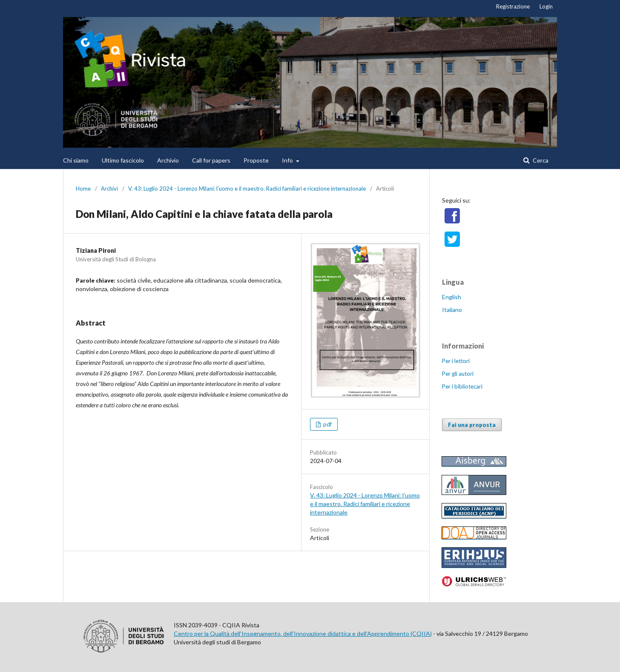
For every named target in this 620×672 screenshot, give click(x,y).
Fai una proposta (472, 425)
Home (83, 189)
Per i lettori (456, 361)
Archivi (109, 189)
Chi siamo (76, 160)
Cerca (540, 160)
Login (546, 6)
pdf (327, 424)
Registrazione (513, 6)
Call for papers (211, 160)
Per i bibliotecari (462, 386)
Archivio (168, 160)
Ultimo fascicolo (123, 160)
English (452, 297)
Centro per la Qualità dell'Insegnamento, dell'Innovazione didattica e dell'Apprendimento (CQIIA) (303, 633)
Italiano (452, 310)
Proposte (256, 160)
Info (288, 160)
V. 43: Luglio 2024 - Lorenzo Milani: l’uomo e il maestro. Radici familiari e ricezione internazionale (247, 189)
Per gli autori (458, 374)
